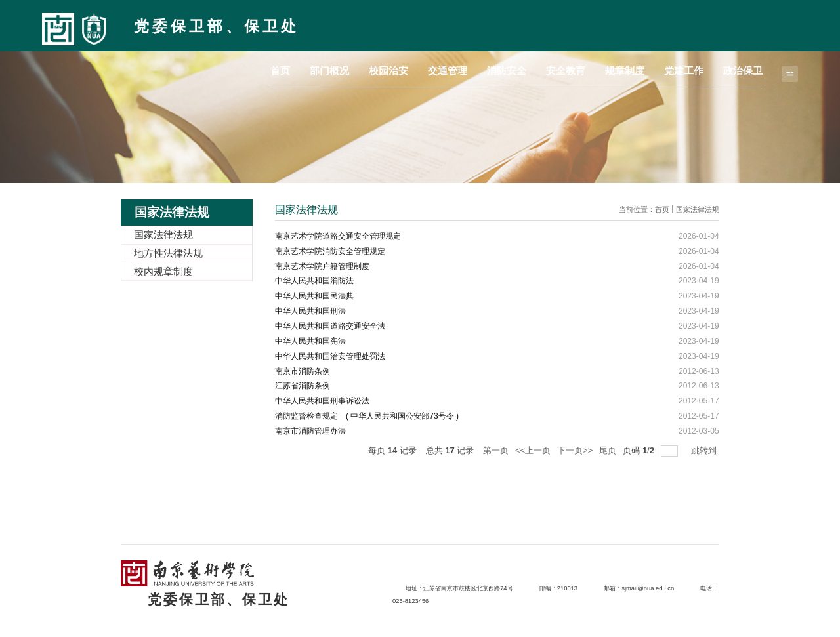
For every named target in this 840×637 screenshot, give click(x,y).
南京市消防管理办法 (310, 430)
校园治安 (436, 24)
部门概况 (385, 24)
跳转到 (705, 450)
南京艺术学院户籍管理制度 (322, 266)
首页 (342, 24)
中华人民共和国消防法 (314, 281)
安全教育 (592, 24)
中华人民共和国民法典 (314, 296)
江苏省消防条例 (303, 386)
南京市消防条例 (303, 371)
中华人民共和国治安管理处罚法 (330, 356)
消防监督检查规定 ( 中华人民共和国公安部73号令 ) (367, 415)
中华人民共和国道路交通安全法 (330, 325)
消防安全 (540, 24)
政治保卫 (747, 24)
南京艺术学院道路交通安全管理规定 (338, 236)
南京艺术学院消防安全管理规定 (330, 251)
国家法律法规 (698, 209)
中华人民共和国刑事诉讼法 (322, 400)
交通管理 (488, 24)
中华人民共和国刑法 (310, 311)
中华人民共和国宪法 (310, 340)
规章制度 (643, 24)
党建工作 (695, 24)
